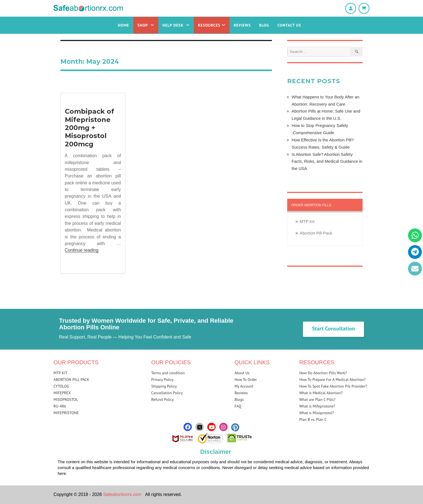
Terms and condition (168, 373)
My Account (244, 386)
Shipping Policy (164, 386)
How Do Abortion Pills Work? (323, 373)
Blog (264, 25)
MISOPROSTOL (66, 399)
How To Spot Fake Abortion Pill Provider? (333, 386)
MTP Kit (307, 221)
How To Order (246, 380)
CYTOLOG (61, 386)
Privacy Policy (163, 380)
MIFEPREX (62, 393)
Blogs (239, 399)
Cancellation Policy (167, 393)
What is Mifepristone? (317, 406)
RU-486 (60, 406)
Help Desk (176, 25)
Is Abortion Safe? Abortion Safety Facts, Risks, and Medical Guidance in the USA (327, 161)
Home (123, 25)
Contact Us (289, 25)
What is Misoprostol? (317, 413)
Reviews (242, 25)
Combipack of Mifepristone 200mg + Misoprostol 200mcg (90, 128)
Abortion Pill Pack (316, 233)
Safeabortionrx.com (122, 494)
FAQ (238, 406)
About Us (242, 373)
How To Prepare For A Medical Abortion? (332, 380)
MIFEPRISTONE (66, 413)
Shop (146, 25)
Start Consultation (333, 329)
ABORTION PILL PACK (71, 380)
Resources (212, 25)
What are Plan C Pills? (317, 399)
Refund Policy (163, 399)
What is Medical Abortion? (321, 393)
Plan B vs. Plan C (313, 419)
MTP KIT (60, 373)
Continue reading (82, 250)
